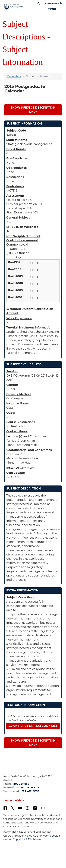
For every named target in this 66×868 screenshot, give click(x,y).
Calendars (14, 76)
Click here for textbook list (33, 726)
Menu (55, 9)
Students (53, 4)
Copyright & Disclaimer (27, 839)
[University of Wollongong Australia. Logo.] (14, 7)
